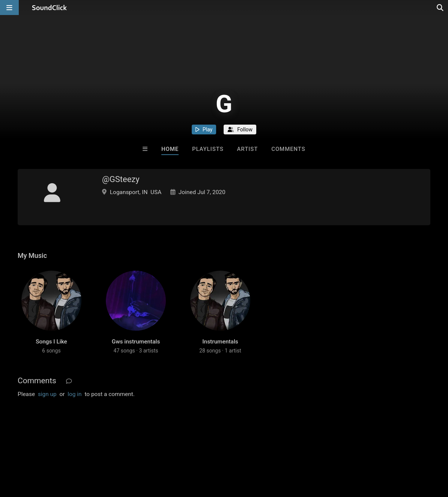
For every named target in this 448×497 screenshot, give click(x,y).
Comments (288, 149)
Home (170, 149)
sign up (47, 394)
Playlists (208, 149)
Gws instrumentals (136, 342)
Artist (247, 149)
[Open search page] (440, 8)
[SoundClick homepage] (50, 8)
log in (74, 394)
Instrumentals (220, 342)
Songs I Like (51, 342)
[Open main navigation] (9, 8)
